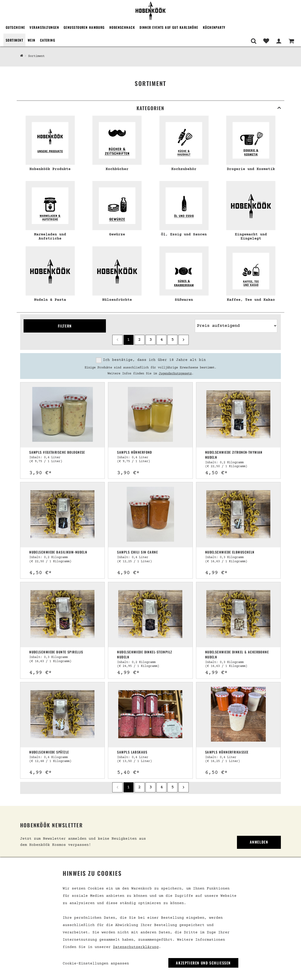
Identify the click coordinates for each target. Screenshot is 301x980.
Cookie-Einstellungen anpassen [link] (96, 964)
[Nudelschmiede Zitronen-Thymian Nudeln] (238, 415)
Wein (32, 40)
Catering (48, 40)
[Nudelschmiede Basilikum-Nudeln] (62, 515)
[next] (183, 340)
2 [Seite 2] (139, 340)
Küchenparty (214, 27)
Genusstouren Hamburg (84, 27)
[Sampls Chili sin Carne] (150, 515)
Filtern (65, 326)
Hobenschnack (122, 27)
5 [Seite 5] (173, 340)
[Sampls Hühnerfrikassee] (238, 715)
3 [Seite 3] (151, 340)
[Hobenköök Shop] (22, 56)
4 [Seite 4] (162, 340)
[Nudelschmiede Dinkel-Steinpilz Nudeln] (150, 615)
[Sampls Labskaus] (150, 715)
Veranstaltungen (44, 27)
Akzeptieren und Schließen (203, 963)
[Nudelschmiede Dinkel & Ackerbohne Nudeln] (238, 615)
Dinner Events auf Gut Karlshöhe (169, 27)
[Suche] (254, 41)
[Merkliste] (266, 41)
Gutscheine (15, 27)
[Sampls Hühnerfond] (150, 415)
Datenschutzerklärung (136, 947)
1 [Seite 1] (128, 340)
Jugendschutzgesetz (175, 374)
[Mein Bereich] (279, 41)
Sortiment (14, 40)
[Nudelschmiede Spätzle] (62, 715)
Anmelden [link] (259, 842)
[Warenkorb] (291, 41)
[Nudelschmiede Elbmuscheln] (238, 515)
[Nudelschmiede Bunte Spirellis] (62, 615)
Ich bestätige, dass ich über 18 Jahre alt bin (154, 360)
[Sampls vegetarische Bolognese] (63, 415)
